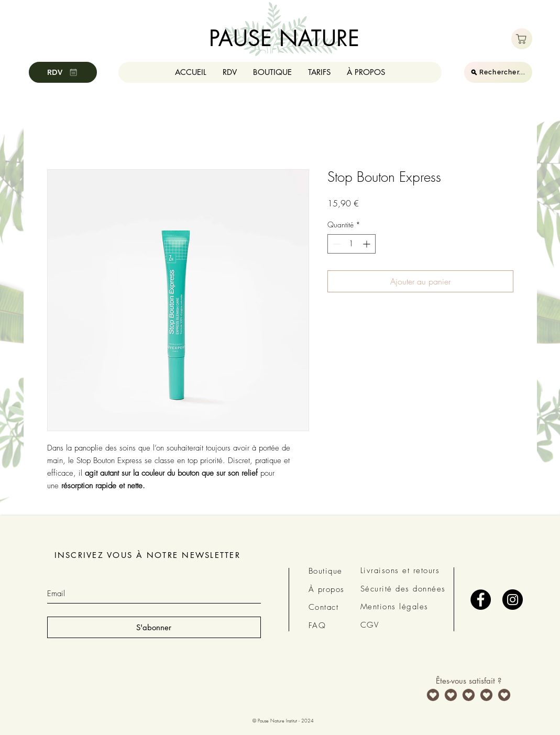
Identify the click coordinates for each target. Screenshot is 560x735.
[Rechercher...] (498, 72)
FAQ (317, 626)
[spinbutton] (352, 244)
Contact (324, 607)
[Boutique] (522, 39)
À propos (327, 589)
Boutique (326, 571)
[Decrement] (336, 244)
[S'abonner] (154, 627)
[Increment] (367, 244)
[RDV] (63, 72)
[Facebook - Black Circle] (481, 600)
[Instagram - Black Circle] (513, 600)
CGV (370, 625)
